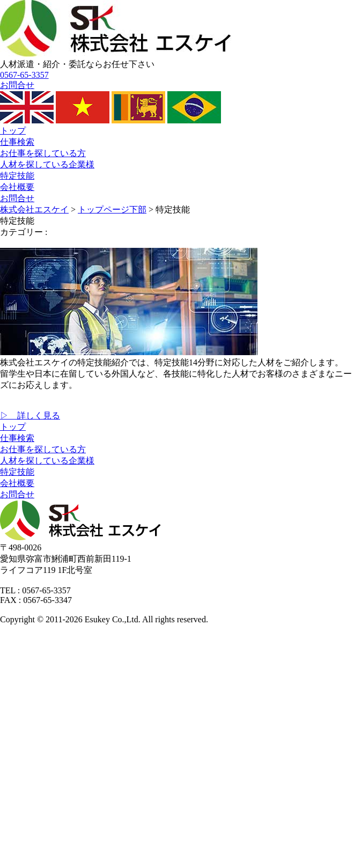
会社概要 (17, 187)
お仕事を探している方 (43, 153)
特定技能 (17, 176)
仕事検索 (17, 142)
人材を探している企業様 (47, 164)
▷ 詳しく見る (30, 415)
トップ (13, 131)
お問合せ (17, 198)
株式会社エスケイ (34, 209)
